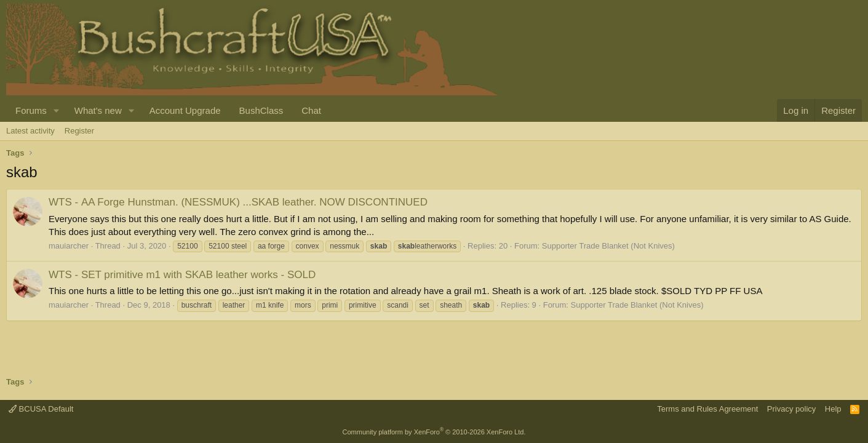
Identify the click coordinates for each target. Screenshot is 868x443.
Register (79, 131)
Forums (31, 110)
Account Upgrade (185, 110)
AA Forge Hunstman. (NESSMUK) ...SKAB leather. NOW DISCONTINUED (238, 202)
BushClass (261, 110)
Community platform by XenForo (434, 432)
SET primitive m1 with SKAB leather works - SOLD (182, 275)
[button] (57, 110)
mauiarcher (69, 246)
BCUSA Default (41, 409)
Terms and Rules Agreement (707, 409)
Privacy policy (791, 409)
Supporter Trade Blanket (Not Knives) (608, 246)
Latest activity (30, 131)
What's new (98, 110)
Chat (311, 110)
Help (833, 409)
